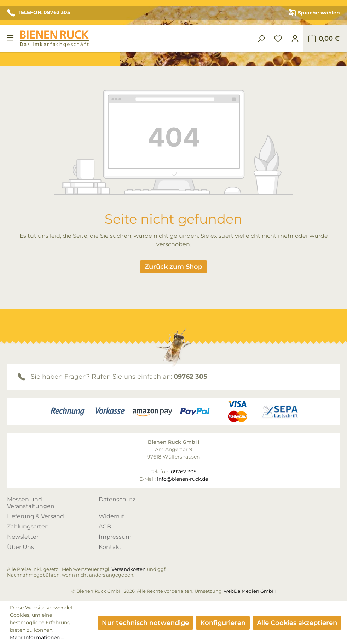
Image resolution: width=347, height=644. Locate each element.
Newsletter (23, 537)
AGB (105, 527)
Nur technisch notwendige (145, 623)
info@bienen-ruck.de (183, 479)
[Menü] (10, 38)
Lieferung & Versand (36, 516)
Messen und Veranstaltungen (31, 503)
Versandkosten (129, 569)
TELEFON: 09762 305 (39, 13)
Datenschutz (117, 499)
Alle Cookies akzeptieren (297, 623)
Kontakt (110, 547)
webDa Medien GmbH (250, 591)
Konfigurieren (223, 623)
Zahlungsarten (28, 527)
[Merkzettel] (278, 39)
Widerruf (111, 516)
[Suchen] (261, 39)
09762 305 (190, 377)
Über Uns (21, 547)
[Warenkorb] (324, 39)
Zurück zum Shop (173, 267)
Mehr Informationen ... (37, 637)
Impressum (115, 537)
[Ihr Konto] (295, 39)
